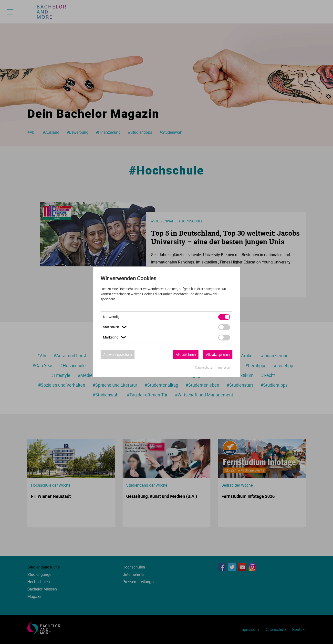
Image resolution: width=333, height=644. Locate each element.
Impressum (225, 367)
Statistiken (115, 327)
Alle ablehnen (186, 355)
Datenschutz (204, 367)
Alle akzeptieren (218, 355)
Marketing (115, 337)
